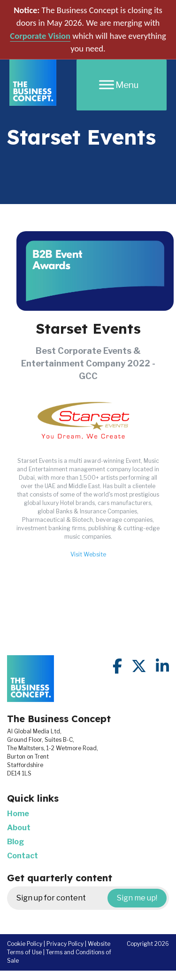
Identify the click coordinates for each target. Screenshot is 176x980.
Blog (15, 842)
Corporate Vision (40, 36)
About (19, 828)
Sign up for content (92, 898)
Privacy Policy (65, 944)
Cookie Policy (25, 944)
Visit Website (88, 554)
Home (18, 814)
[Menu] (122, 85)
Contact (23, 856)
